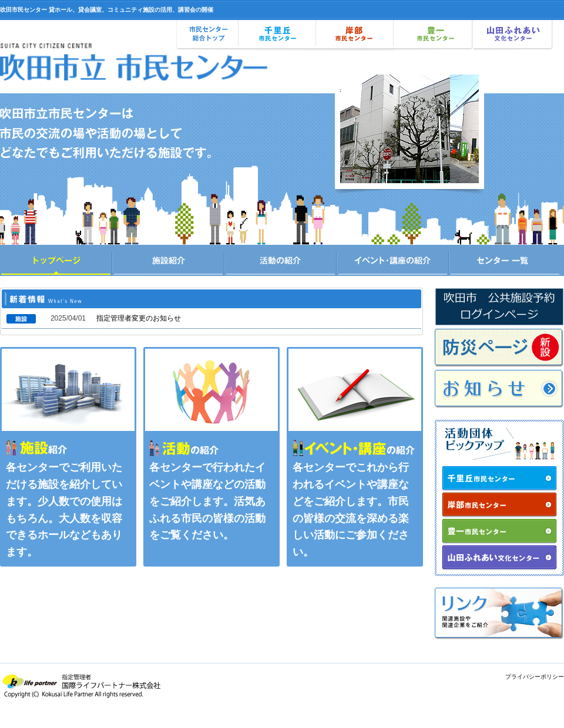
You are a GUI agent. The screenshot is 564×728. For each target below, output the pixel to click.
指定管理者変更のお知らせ (139, 318)
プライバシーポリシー (535, 677)
